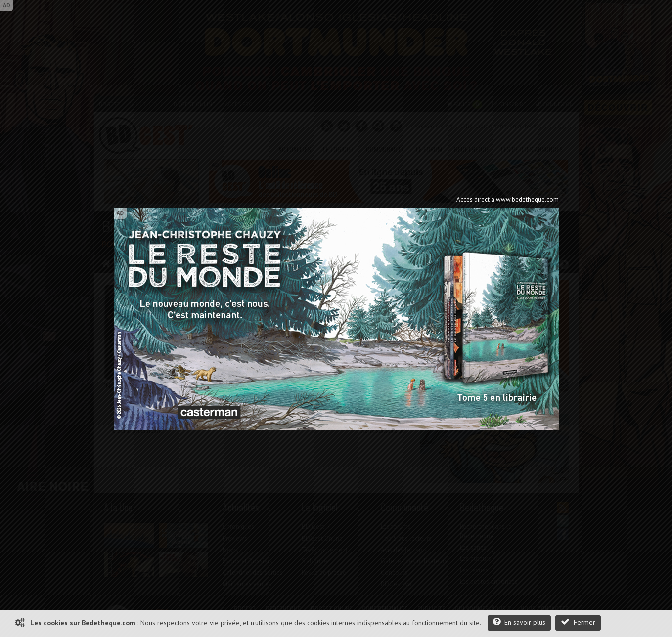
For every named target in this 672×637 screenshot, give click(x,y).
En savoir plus (519, 622)
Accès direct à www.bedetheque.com (508, 199)
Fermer (578, 622)
